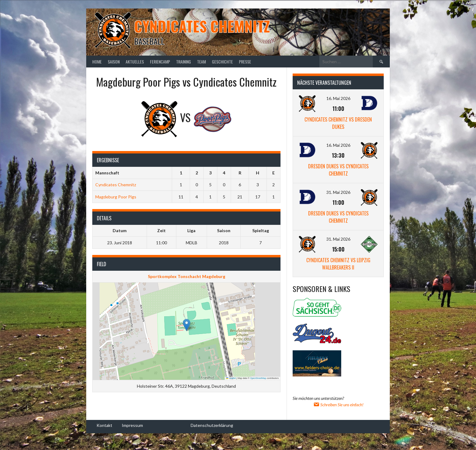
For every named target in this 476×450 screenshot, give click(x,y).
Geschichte (222, 62)
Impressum (132, 425)
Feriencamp (160, 62)
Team (201, 62)
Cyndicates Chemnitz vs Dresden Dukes (338, 123)
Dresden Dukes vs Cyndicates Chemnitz (338, 170)
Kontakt (104, 425)
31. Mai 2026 (338, 192)
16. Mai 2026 (338, 98)
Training (184, 62)
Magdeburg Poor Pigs (116, 197)
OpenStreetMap (258, 378)
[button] (187, 325)
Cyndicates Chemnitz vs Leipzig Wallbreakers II (338, 264)
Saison (114, 62)
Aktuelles (135, 62)
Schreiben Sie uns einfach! (338, 405)
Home (97, 62)
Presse (245, 62)
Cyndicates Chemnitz (202, 26)
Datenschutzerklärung (212, 425)
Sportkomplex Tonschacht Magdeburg (187, 276)
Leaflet (231, 378)
